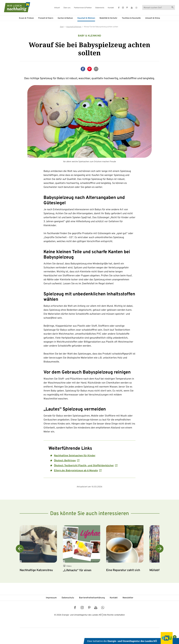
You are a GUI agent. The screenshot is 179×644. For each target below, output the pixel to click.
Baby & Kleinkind (90, 36)
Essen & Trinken (26, 18)
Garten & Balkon (65, 18)
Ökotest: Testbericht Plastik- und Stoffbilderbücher (84, 466)
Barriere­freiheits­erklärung (92, 598)
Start (62, 27)
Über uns (67, 8)
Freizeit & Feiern (46, 18)
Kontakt (111, 8)
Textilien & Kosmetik (131, 18)
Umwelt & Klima (153, 18)
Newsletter (128, 598)
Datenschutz (68, 598)
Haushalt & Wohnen (86, 18)
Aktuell (57, 8)
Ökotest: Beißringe (65, 461)
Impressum (51, 598)
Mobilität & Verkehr (108, 18)
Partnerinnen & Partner (83, 8)
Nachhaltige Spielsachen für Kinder (75, 456)
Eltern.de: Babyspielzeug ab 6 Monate (76, 471)
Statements (100, 8)
